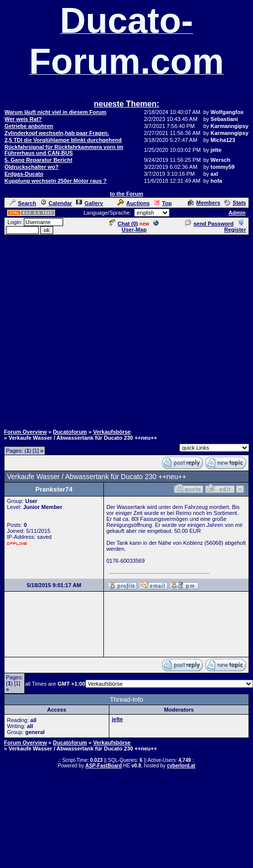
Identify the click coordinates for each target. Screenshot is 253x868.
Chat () (124, 224)
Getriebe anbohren (29, 126)
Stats (235, 203)
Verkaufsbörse (112, 432)
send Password (209, 224)
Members (204, 203)
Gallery (89, 203)
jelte (117, 719)
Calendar (56, 203)
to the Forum (126, 194)
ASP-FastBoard (104, 766)
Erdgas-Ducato (24, 174)
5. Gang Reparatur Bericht (38, 160)
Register (235, 227)
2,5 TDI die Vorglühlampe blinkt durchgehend (63, 140)
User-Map (140, 227)
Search (23, 203)
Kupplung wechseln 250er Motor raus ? (55, 181)
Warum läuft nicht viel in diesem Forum (55, 112)
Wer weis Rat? (23, 119)
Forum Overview (25, 432)
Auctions (133, 203)
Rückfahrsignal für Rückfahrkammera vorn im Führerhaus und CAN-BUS (64, 150)
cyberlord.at (181, 766)
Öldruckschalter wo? (32, 167)
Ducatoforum (70, 432)
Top (163, 203)
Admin (237, 213)
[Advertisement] (125, 329)
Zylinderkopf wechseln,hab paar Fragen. (57, 133)
